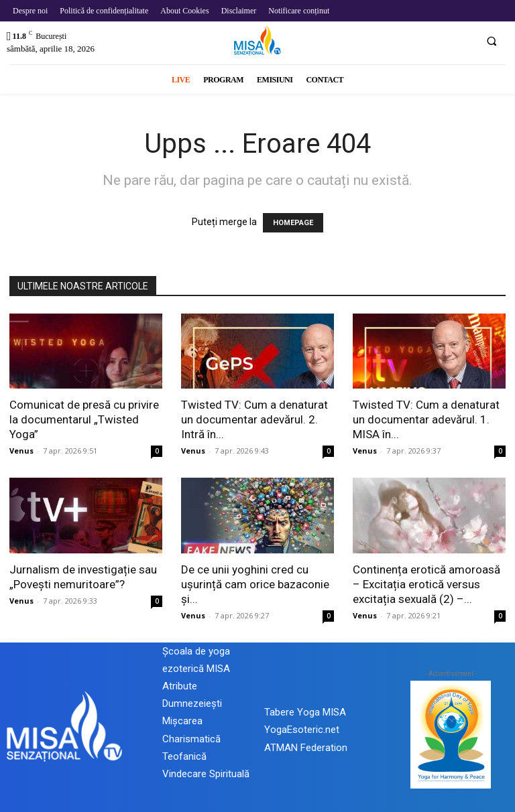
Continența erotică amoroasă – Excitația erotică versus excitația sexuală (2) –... (426, 584)
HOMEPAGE (293, 223)
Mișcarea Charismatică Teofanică (191, 738)
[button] (492, 41)
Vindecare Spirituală (206, 774)
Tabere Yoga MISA (305, 712)
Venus (21, 451)
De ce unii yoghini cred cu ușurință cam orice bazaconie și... (255, 584)
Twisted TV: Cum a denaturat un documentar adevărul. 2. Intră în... (254, 419)
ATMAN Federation (306, 748)
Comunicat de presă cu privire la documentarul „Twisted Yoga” (84, 419)
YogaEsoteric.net (302, 730)
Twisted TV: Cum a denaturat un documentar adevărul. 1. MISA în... (426, 419)
